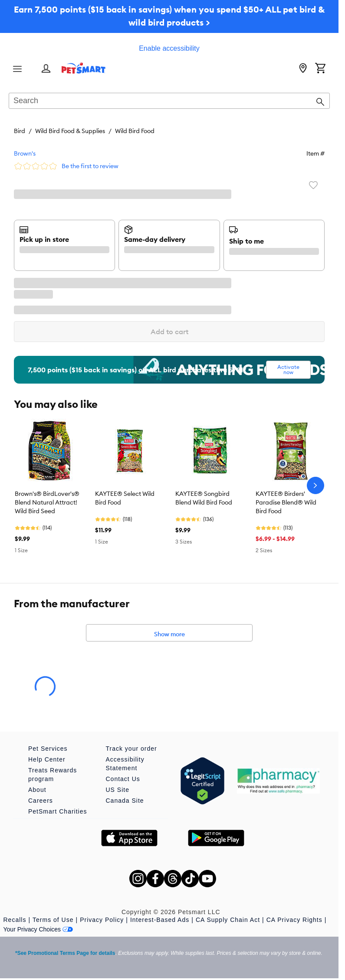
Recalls (15, 920)
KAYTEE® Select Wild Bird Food (125, 498)
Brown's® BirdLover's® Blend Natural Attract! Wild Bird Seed (47, 502)
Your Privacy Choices (38, 929)
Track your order (131, 749)
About (37, 790)
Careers (41, 801)
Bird (20, 131)
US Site (118, 790)
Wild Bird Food (135, 131)
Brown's (25, 153)
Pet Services (48, 749)
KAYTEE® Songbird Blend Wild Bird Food (204, 498)
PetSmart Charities (57, 811)
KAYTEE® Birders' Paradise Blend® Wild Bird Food (286, 502)
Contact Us (123, 779)
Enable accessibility (169, 48)
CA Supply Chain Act (228, 920)
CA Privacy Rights (294, 920)
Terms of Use (53, 920)
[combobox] (169, 101)
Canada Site (125, 801)
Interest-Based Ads (160, 920)
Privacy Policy (102, 920)
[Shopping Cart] (320, 69)
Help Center (47, 759)
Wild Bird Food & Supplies (70, 131)
